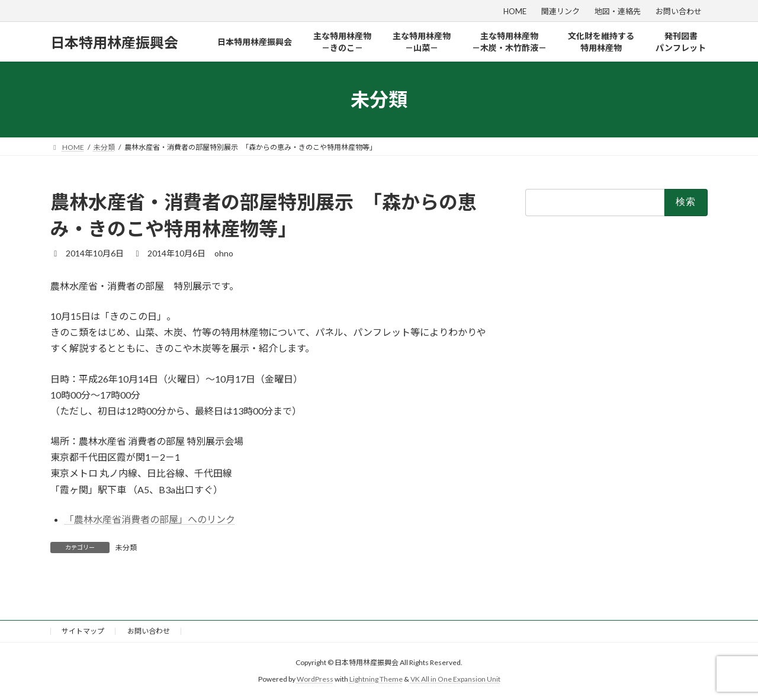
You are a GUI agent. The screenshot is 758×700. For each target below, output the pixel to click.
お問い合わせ (679, 11)
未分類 (126, 548)
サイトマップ (83, 631)
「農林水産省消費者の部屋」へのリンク (150, 519)
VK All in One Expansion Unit (455, 679)
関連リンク (561, 11)
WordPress (315, 679)
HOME (515, 11)
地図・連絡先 (618, 11)
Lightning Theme (376, 679)
